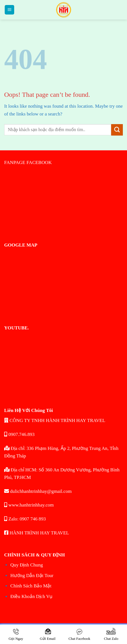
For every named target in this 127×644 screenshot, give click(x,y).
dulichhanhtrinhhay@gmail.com (38, 491)
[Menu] (9, 10)
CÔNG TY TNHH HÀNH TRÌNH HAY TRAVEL (55, 420)
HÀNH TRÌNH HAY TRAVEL (37, 533)
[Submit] (117, 130)
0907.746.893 (19, 434)
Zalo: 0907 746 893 (25, 519)
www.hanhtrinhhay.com (29, 505)
